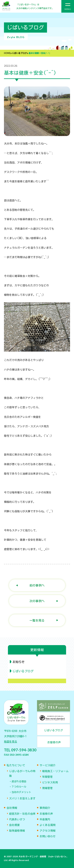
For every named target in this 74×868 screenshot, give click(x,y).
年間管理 (47, 777)
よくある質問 (48, 825)
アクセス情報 (48, 831)
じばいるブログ (19, 53)
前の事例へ (37, 585)
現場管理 (47, 788)
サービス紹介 (48, 765)
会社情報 (12, 808)
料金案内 (45, 819)
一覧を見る (37, 620)
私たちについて (16, 765)
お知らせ (18, 662)
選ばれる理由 (19, 781)
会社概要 (14, 825)
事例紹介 (45, 808)
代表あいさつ (17, 819)
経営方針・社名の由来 (22, 814)
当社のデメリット (21, 792)
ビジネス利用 (50, 782)
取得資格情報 (17, 831)
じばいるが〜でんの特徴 (22, 774)
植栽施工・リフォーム (55, 771)
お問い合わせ (48, 836)
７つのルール (19, 787)
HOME (7, 53)
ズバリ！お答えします (22, 798)
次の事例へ (37, 601)
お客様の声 (46, 814)
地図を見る (11, 742)
